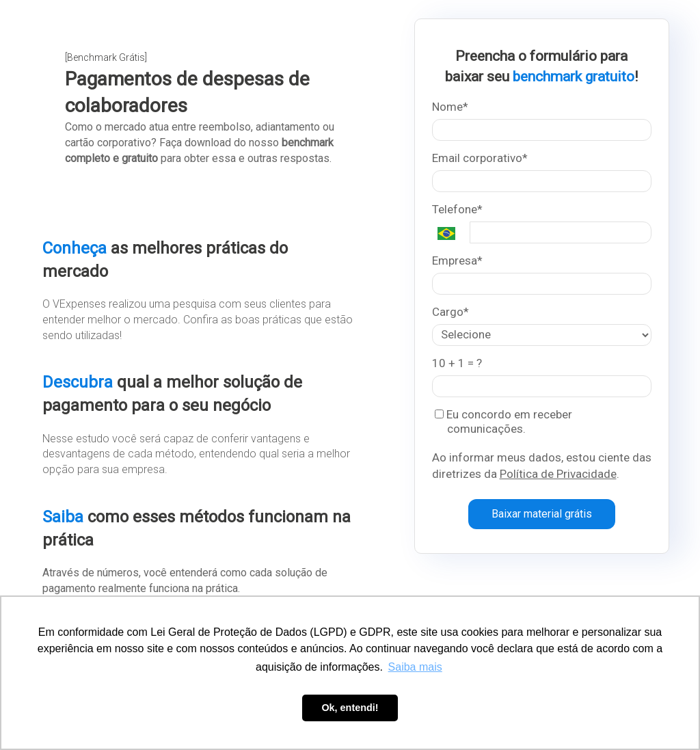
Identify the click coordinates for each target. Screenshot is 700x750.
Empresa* (457, 260)
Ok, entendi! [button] (350, 708)
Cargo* (450, 312)
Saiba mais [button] (415, 667)
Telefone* (457, 209)
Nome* (450, 107)
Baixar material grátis (542, 514)
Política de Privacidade (558, 474)
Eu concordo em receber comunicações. (503, 421)
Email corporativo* (480, 158)
